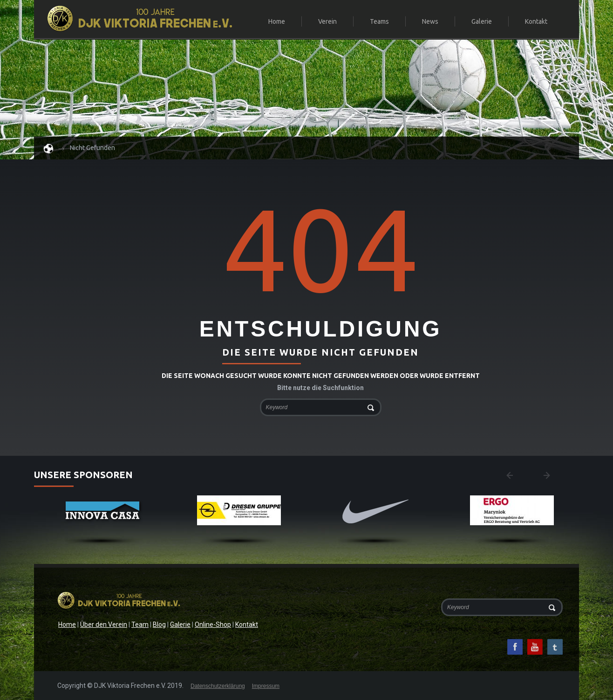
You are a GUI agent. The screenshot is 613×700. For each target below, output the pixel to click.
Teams (375, 22)
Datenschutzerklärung (218, 686)
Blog (159, 625)
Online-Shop (213, 625)
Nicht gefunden (92, 148)
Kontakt (536, 21)
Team (140, 625)
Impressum (266, 686)
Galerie (482, 21)
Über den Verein (104, 625)
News (430, 21)
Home (277, 21)
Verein (324, 22)
